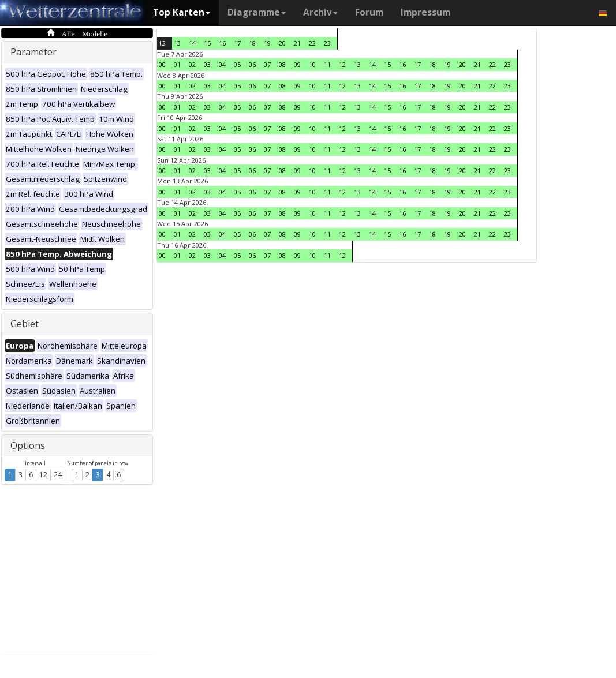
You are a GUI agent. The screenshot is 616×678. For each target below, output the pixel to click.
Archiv (320, 12)
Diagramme (257, 12)
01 (177, 64)
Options (28, 445)
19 (267, 43)
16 (222, 43)
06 (252, 64)
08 (282, 64)
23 (327, 43)
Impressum (425, 12)
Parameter (33, 52)
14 (192, 43)
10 (312, 64)
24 (58, 475)
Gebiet (25, 324)
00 (162, 64)
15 (207, 43)
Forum (369, 12)
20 (282, 43)
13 (177, 43)
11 (327, 64)
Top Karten (182, 12)
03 (207, 64)
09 (297, 64)
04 (222, 64)
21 (297, 43)
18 (252, 43)
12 (43, 475)
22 (312, 43)
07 (267, 64)
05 (237, 64)
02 (192, 64)
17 (237, 43)
